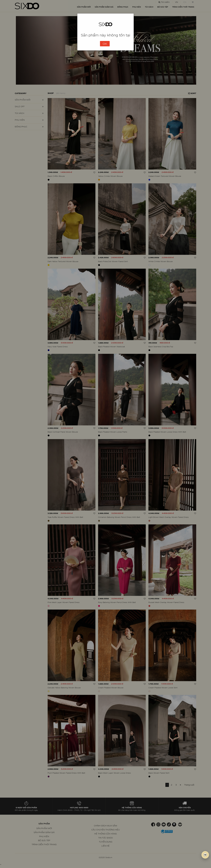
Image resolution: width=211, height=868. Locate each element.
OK (105, 44)
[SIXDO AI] (205, 855)
